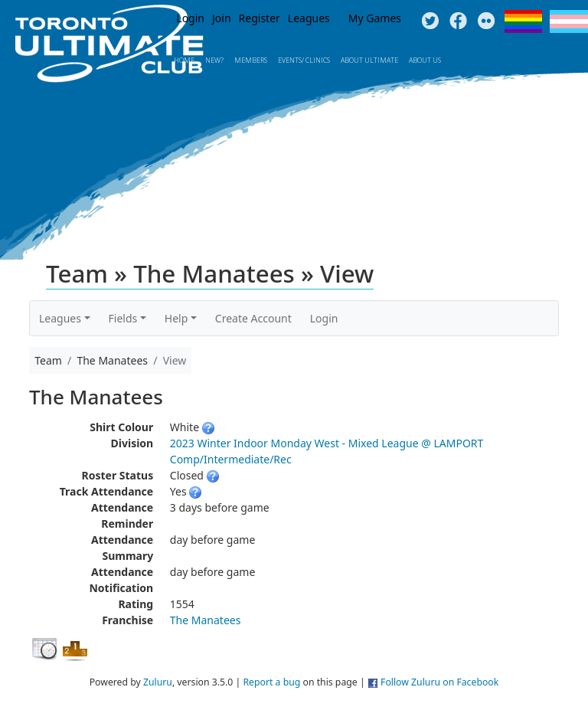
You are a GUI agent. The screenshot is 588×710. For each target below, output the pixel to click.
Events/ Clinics (304, 60)
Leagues (309, 18)
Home (184, 60)
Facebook (458, 21)
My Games (375, 18)
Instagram (487, 21)
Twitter (430, 21)
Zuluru (158, 682)
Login (190, 18)
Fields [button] (123, 318)
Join (222, 18)
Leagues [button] (60, 318)
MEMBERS (251, 60)
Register (260, 18)
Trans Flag (569, 21)
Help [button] (176, 318)
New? (214, 60)
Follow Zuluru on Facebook (439, 682)
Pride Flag (523, 21)
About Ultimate (369, 60)
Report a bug (271, 682)
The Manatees (206, 620)
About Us (425, 60)
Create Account (253, 318)
